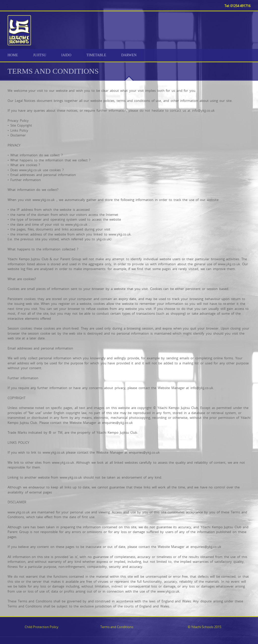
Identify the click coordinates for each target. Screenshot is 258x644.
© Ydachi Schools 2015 (204, 627)
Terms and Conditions (117, 627)
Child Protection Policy (42, 627)
